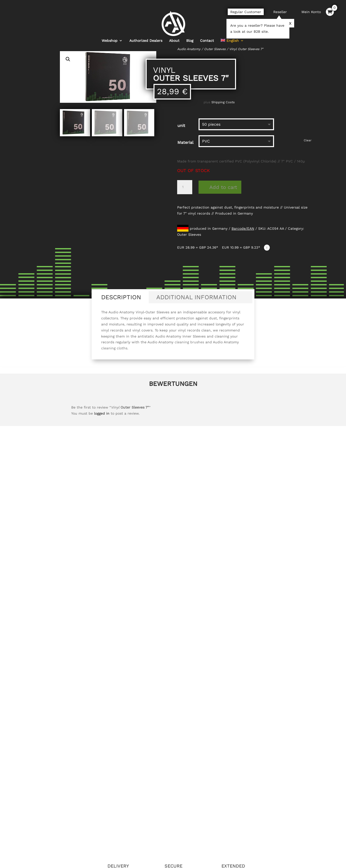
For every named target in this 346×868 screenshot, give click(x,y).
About (174, 32)
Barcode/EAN (243, 228)
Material (185, 142)
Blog (190, 32)
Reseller (280, 12)
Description (121, 297)
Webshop (110, 32)
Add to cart (223, 187)
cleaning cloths (114, 348)
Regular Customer (246, 12)
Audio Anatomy (189, 49)
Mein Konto (311, 12)
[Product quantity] (185, 187)
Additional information (196, 297)
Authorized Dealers (146, 32)
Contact (207, 32)
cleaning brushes (189, 342)
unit (181, 126)
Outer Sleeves (215, 49)
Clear (308, 140)
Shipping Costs (223, 102)
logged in (102, 413)
